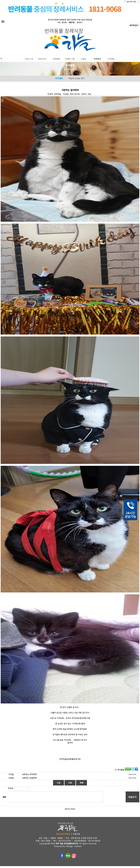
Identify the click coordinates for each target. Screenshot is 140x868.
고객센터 (111, 60)
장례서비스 (43, 60)
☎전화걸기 (134, 27)
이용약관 (76, 836)
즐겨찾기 (80, 24)
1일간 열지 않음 (131, 2)
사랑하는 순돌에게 (29, 780)
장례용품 (56, 60)
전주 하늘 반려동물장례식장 (67, 845)
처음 (59, 24)
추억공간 (97, 60)
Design (69, 848)
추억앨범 (59, 80)
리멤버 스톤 (70, 60)
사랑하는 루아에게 (29, 776)
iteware (78, 848)
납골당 (84, 60)
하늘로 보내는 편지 (77, 80)
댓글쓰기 (132, 799)
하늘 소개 (29, 60)
